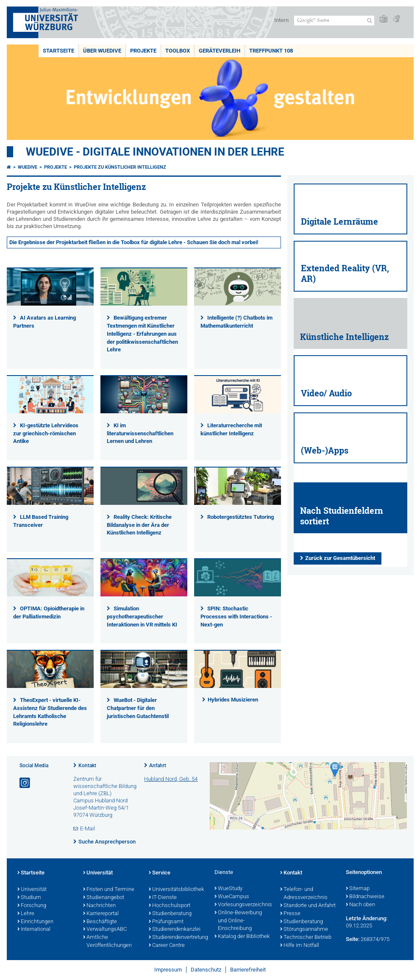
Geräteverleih (220, 51)
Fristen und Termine (109, 890)
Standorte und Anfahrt (308, 906)
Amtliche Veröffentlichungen (107, 942)
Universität (32, 890)
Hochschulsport (170, 906)
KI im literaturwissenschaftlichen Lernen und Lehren (140, 433)
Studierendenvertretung (177, 938)
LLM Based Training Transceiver (41, 521)
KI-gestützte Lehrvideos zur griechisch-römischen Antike (46, 433)
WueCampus (232, 897)
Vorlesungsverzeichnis (243, 905)
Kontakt (87, 766)
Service (160, 873)
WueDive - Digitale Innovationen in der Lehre (155, 152)
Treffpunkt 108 (271, 51)
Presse (290, 914)
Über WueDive (102, 51)
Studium (29, 898)
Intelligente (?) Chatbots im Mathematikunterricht (237, 322)
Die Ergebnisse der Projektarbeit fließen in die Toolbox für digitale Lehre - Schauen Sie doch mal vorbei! (134, 242)
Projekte (143, 51)
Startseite (58, 51)
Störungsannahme (304, 930)
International (34, 930)
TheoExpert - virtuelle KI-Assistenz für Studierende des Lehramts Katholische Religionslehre (50, 712)
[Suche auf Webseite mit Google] (334, 21)
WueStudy (228, 889)
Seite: (353, 939)
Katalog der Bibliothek (242, 937)
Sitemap (358, 889)
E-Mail (88, 828)
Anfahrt (158, 766)
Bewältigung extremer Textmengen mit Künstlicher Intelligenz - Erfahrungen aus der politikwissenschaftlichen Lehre (142, 334)
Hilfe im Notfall (300, 946)
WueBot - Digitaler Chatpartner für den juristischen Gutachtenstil (138, 708)
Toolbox (178, 51)
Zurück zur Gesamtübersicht (340, 558)
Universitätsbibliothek (176, 890)
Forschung (32, 906)
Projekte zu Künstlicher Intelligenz (120, 167)
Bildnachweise (365, 897)
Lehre (26, 914)
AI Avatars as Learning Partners (45, 322)
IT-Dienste (163, 898)
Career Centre (167, 946)
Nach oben (360, 905)
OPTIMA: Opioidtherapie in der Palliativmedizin (49, 612)
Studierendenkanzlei (175, 930)
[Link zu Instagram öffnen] (25, 783)
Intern (281, 20)
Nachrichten (99, 906)
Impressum (168, 970)
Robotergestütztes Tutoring (241, 517)
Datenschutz (206, 970)
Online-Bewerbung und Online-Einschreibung (238, 921)
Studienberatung (170, 914)
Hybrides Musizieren (233, 700)
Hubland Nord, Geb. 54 (171, 779)
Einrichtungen (35, 922)
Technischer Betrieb (306, 938)
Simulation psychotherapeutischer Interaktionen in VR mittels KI (142, 617)
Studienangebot (104, 898)
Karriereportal (101, 914)
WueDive (28, 167)
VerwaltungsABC (105, 930)
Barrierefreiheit (248, 970)
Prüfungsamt (166, 922)
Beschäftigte (100, 922)
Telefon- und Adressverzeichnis (304, 894)
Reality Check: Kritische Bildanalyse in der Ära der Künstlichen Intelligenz (139, 525)
